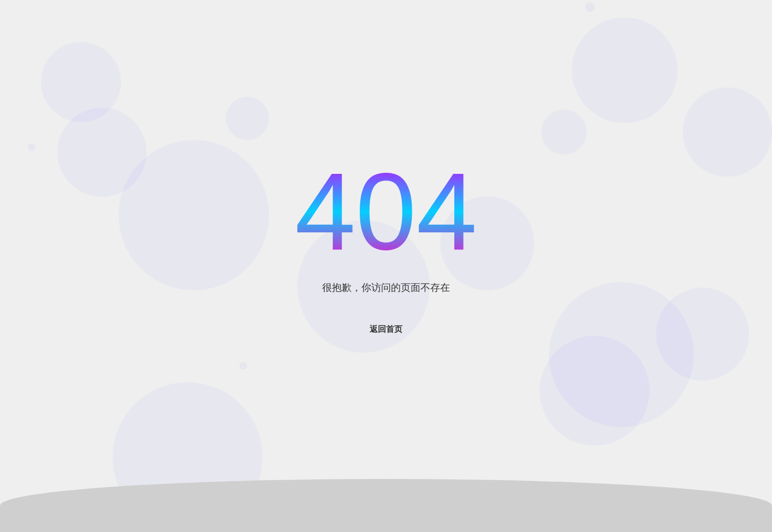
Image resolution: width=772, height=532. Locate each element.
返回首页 (386, 329)
